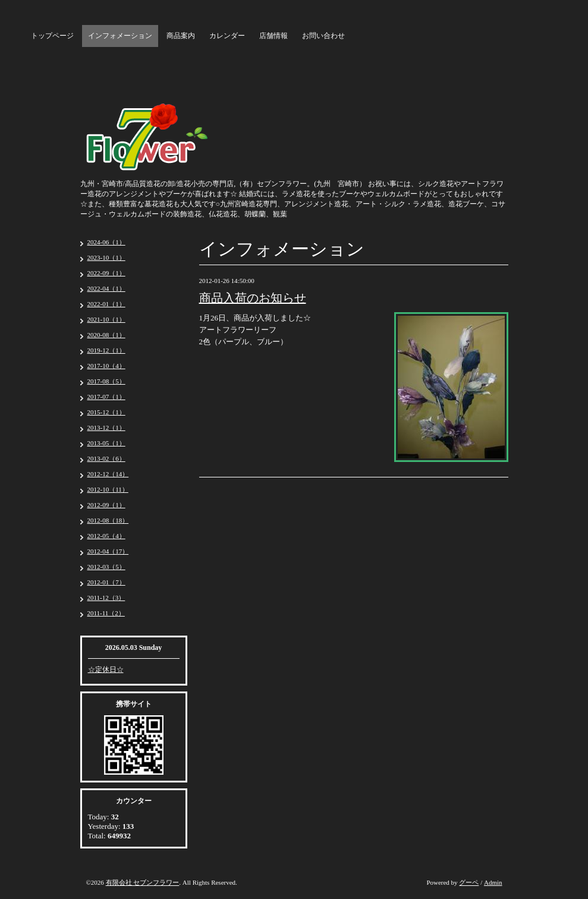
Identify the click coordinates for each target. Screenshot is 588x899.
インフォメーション (120, 36)
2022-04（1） (106, 288)
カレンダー (227, 36)
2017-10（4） (106, 366)
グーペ (469, 882)
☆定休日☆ (106, 669)
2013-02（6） (106, 458)
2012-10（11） (108, 489)
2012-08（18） (108, 520)
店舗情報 (273, 36)
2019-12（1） (106, 350)
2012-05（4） (106, 536)
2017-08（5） (106, 381)
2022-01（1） (106, 304)
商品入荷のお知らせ (253, 298)
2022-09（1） (106, 273)
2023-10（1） (106, 257)
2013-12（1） (106, 428)
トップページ (52, 36)
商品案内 (181, 36)
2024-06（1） (106, 242)
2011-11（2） (106, 613)
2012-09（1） (106, 505)
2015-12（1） (106, 412)
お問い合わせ (323, 36)
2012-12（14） (108, 474)
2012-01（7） (106, 582)
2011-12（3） (106, 598)
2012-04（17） (108, 551)
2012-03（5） (106, 567)
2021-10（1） (106, 319)
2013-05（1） (106, 443)
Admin (493, 882)
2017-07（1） (106, 397)
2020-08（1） (106, 335)
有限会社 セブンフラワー (143, 882)
